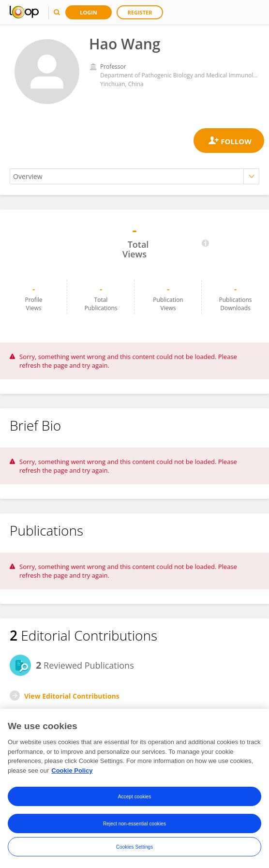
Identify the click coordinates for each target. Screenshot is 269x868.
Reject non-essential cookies (134, 824)
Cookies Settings (135, 847)
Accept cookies (135, 797)
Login (89, 12)
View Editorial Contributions (72, 696)
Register (140, 12)
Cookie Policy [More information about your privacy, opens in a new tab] (72, 771)
